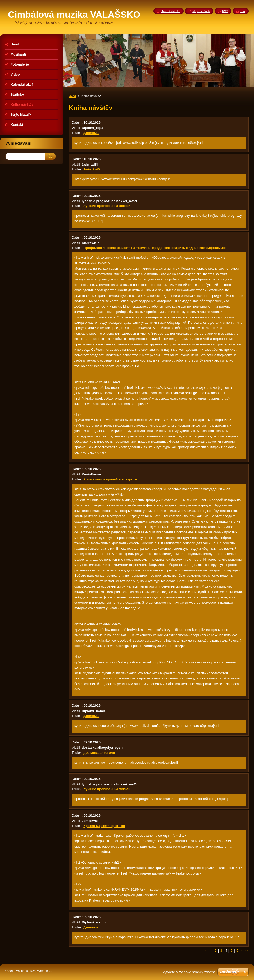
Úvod (72, 96)
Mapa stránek (201, 11)
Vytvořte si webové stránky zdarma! (190, 972)
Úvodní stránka (171, 11)
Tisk (243, 11)
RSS (225, 11)
